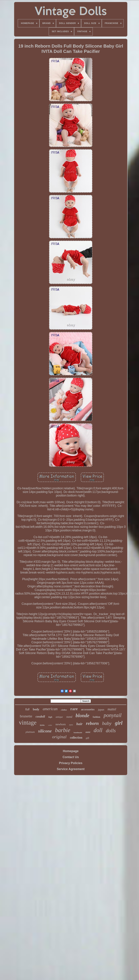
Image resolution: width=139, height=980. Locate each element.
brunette (26, 716)
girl (119, 723)
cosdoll (40, 716)
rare (74, 709)
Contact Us (71, 757)
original (59, 737)
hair (79, 724)
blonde (83, 715)
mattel (112, 709)
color (50, 725)
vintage (28, 723)
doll (98, 730)
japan (101, 710)
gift (87, 738)
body (36, 709)
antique (59, 717)
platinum (30, 732)
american (50, 709)
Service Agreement (71, 769)
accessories (88, 709)
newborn (61, 724)
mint (88, 732)
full (27, 709)
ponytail (113, 715)
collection (76, 738)
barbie (63, 730)
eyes (71, 725)
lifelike (42, 725)
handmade (78, 732)
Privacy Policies (71, 763)
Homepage (71, 751)
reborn (92, 723)
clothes (64, 710)
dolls (111, 730)
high (50, 717)
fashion (96, 717)
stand (69, 717)
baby (107, 723)
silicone (45, 731)
